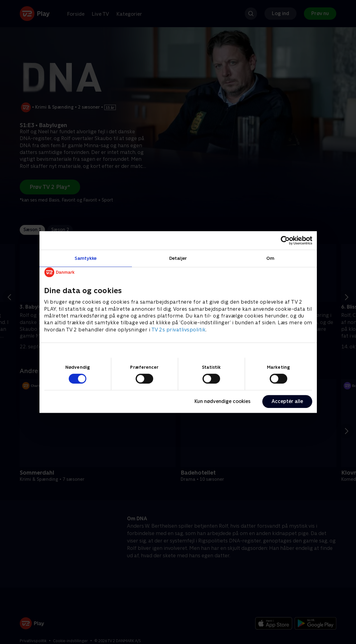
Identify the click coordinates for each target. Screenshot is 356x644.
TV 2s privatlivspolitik (179, 330)
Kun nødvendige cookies (223, 401)
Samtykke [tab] (86, 258)
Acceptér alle (287, 401)
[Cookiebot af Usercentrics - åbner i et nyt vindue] (285, 240)
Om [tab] (270, 258)
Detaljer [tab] (178, 258)
